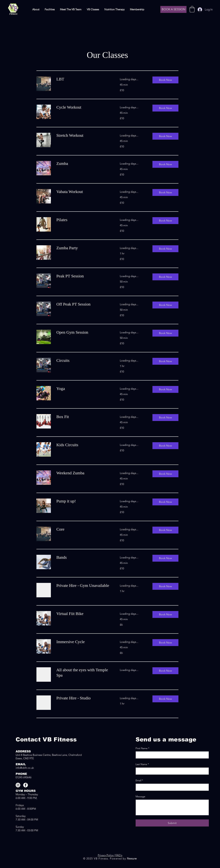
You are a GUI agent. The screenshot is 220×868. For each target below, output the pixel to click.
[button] (192, 9)
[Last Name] (171, 771)
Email (139, 781)
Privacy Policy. (106, 855)
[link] (84, 79)
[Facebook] (26, 785)
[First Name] (171, 755)
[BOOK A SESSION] (173, 9)
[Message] (172, 807)
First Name (142, 748)
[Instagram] (18, 785)
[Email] (171, 787)
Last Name (142, 764)
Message (140, 796)
